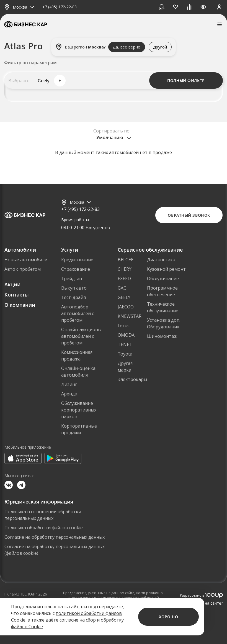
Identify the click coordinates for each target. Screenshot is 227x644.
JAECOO (126, 307)
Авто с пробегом (23, 269)
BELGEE (126, 260)
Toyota (125, 354)
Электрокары (132, 379)
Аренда (69, 394)
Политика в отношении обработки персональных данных (43, 515)
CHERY (125, 269)
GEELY (124, 297)
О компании (20, 305)
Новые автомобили (26, 260)
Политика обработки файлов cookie (44, 528)
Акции (12, 284)
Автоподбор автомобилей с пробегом (78, 313)
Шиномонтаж (162, 336)
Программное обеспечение (162, 291)
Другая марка (125, 367)
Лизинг (69, 384)
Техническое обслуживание (163, 307)
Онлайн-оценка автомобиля (78, 372)
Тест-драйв (74, 297)
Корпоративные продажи (79, 429)
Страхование (76, 269)
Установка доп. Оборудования (164, 323)
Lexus (124, 326)
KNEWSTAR (130, 316)
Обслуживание (163, 278)
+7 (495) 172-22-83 (60, 7)
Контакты (17, 295)
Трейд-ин (72, 278)
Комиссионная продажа (77, 356)
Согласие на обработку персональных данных (55, 537)
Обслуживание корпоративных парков (79, 410)
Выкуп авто (74, 288)
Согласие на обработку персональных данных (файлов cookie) (55, 550)
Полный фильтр (186, 80)
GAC (122, 288)
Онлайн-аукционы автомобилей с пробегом (81, 336)
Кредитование (77, 260)
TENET (125, 344)
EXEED (124, 278)
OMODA (126, 335)
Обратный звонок (189, 215)
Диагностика (161, 260)
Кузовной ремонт (166, 269)
